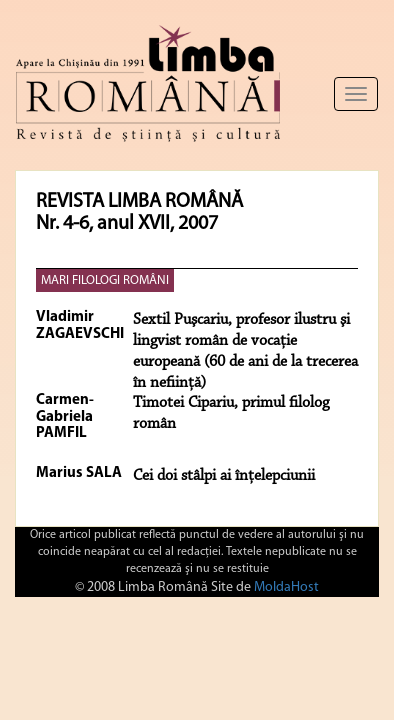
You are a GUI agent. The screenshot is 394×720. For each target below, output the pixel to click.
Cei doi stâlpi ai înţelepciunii (224, 476)
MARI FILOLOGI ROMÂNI (105, 280)
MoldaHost (286, 587)
